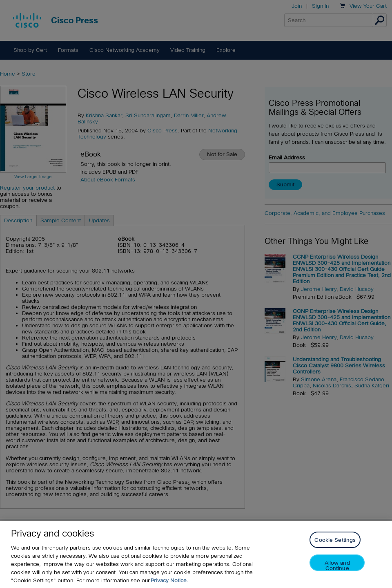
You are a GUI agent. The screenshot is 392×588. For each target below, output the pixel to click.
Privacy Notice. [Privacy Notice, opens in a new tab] (169, 580)
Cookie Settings (335, 540)
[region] (196, 554)
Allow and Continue (337, 565)
